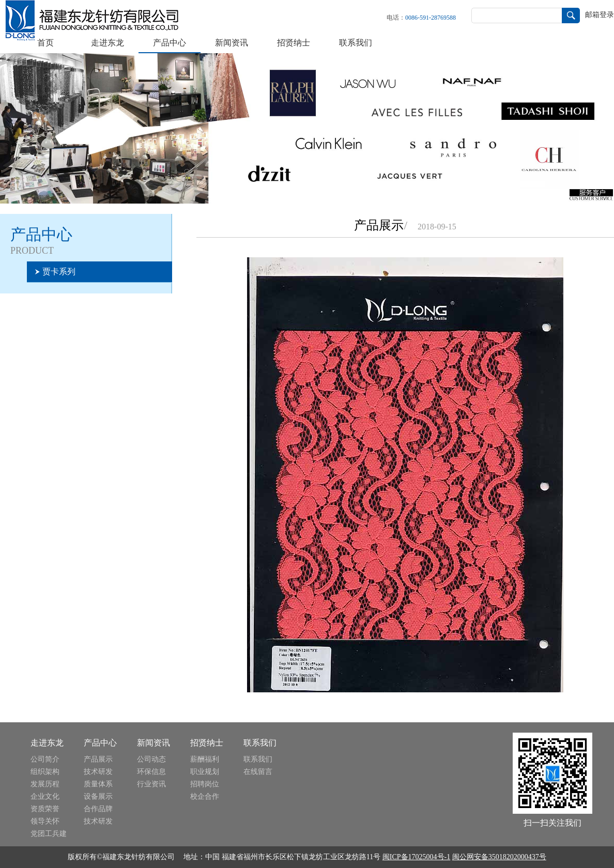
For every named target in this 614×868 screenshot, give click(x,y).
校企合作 (205, 796)
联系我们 (356, 43)
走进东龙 (108, 43)
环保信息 (151, 772)
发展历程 (45, 784)
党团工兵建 (49, 834)
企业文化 (45, 796)
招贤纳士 (294, 43)
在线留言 (258, 772)
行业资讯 (151, 784)
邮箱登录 (600, 15)
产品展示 (98, 759)
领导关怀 (45, 821)
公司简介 (45, 759)
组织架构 (45, 772)
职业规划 (205, 772)
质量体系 (98, 784)
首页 (45, 43)
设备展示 (98, 796)
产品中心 (170, 43)
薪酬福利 (205, 759)
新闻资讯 (232, 43)
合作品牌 (98, 809)
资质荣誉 (45, 809)
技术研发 (98, 772)
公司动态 (151, 759)
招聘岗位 (205, 784)
